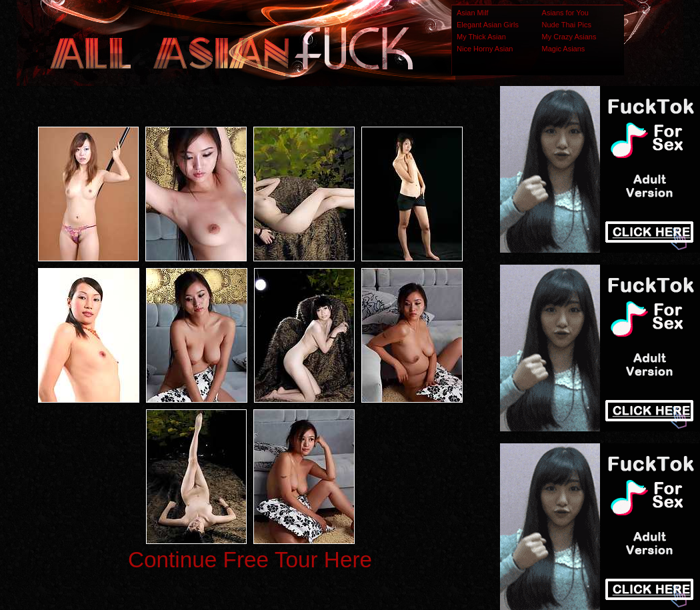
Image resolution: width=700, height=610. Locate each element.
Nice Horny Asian (485, 49)
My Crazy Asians (569, 37)
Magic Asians (564, 49)
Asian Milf (473, 13)
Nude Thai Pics (567, 25)
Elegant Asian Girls (488, 25)
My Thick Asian (481, 37)
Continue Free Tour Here (250, 560)
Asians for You (565, 13)
